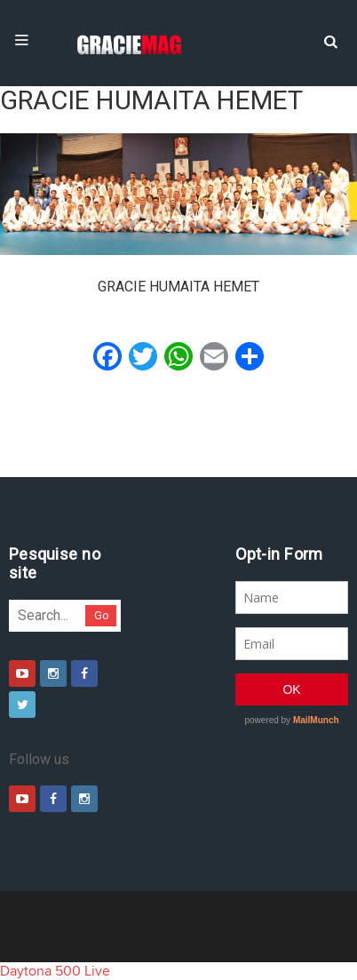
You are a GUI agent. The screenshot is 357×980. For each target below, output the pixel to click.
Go (102, 615)
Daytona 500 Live (55, 971)
